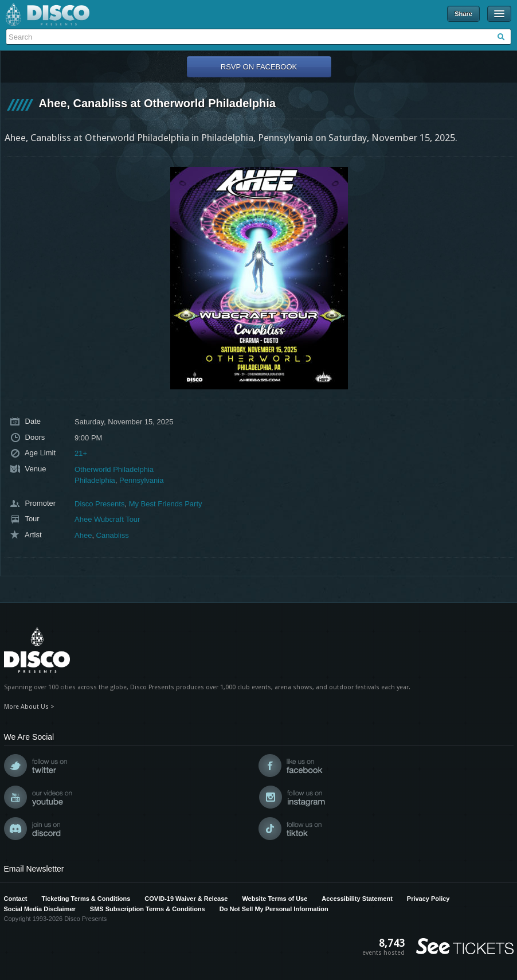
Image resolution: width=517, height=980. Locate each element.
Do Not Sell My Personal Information (274, 909)
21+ (81, 453)
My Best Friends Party (166, 504)
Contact (16, 899)
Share (463, 14)
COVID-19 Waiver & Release (186, 899)
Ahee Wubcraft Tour (107, 519)
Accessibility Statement (357, 899)
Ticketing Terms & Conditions (86, 899)
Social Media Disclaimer (40, 909)
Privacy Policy (428, 899)
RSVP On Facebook (259, 67)
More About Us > (29, 707)
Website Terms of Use (275, 899)
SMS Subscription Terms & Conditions (148, 909)
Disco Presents (48, 14)
